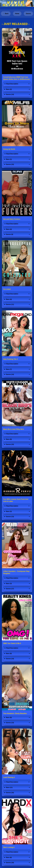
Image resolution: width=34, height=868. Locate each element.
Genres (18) (10, 863)
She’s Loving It (9, 847)
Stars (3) (9, 511)
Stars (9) (9, 439)
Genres (28, 14)
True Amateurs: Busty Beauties (15, 713)
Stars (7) (9, 369)
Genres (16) (10, 793)
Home (17, 14)
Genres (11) (10, 304)
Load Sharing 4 (9, 777)
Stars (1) (9, 159)
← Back (6, 14)
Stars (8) (9, 654)
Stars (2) (9, 89)
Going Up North (9, 149)
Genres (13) (10, 517)
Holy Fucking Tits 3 (10, 359)
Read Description (12, 84)
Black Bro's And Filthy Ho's (14, 429)
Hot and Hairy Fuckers (12, 219)
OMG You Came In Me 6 (12, 643)
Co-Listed (7, 289)
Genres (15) (10, 164)
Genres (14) (10, 94)
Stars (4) (9, 229)
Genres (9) (9, 234)
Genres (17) (10, 589)
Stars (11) (9, 787)
